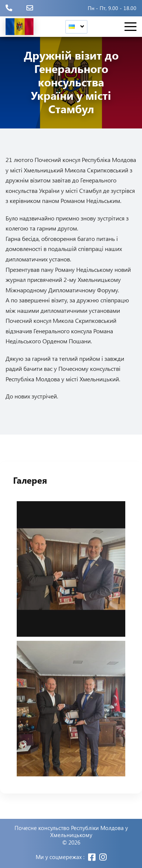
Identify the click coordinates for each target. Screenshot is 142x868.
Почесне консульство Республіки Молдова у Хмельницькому (71, 832)
